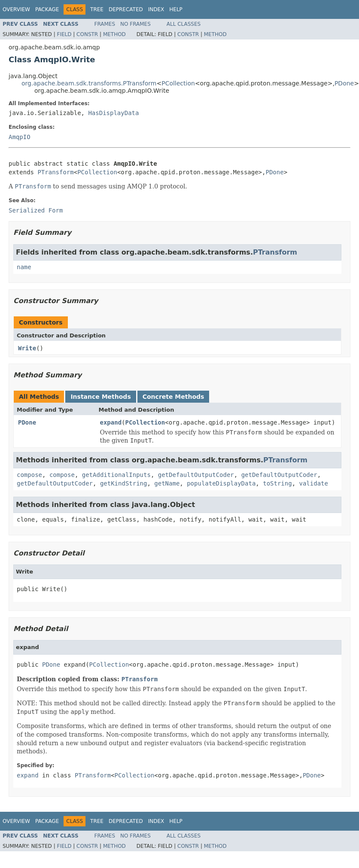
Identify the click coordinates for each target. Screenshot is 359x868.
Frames (105, 24)
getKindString (124, 483)
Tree (97, 9)
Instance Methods (100, 397)
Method (114, 34)
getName (167, 483)
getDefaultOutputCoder (196, 475)
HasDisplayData (113, 113)
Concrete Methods (173, 397)
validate (314, 483)
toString (277, 483)
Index (156, 9)
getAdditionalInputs (116, 475)
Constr (87, 34)
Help (176, 9)
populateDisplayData (221, 483)
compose (29, 475)
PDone (344, 83)
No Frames (135, 24)
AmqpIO (20, 137)
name (24, 267)
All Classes (184, 24)
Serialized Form (36, 210)
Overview (16, 9)
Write (27, 348)
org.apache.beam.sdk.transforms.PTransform (89, 83)
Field (64, 34)
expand (111, 422)
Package (47, 9)
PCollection (178, 83)
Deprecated (126, 9)
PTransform (55, 172)
